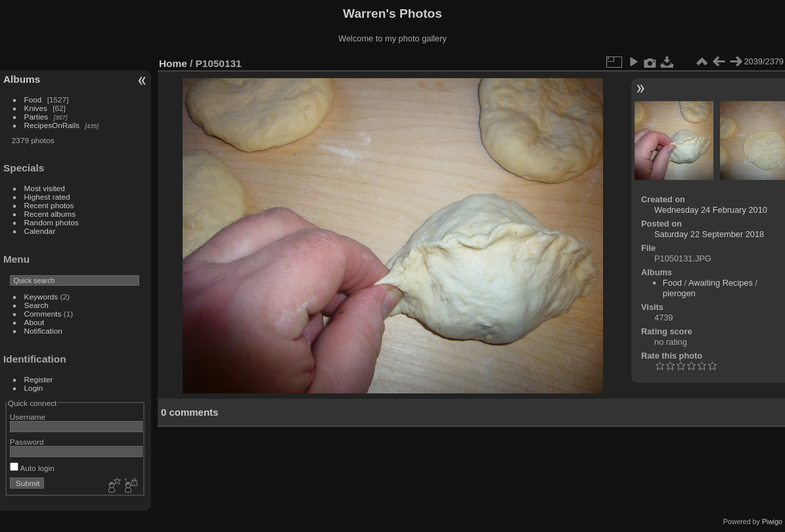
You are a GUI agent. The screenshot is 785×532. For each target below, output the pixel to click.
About (34, 322)
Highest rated (47, 197)
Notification (43, 331)
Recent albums (50, 214)
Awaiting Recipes (721, 283)
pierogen (679, 293)
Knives (36, 108)
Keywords (41, 297)
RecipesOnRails (52, 125)
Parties (36, 117)
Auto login (32, 468)
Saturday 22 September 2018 (709, 234)
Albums (22, 79)
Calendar (40, 231)
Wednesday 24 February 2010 (711, 210)
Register (39, 379)
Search (36, 305)
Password (27, 442)
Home (173, 63)
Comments (43, 314)
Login (34, 388)
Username (28, 417)
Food (33, 100)
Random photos (52, 222)
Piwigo (772, 521)
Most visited (45, 188)
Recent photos (49, 205)
